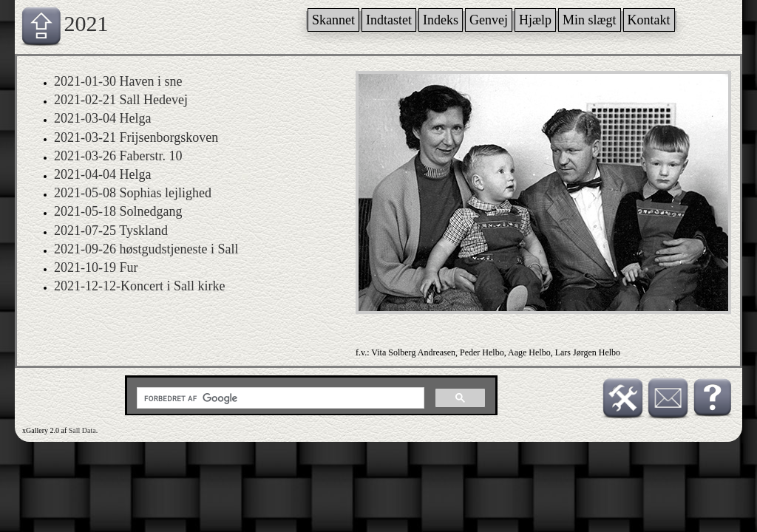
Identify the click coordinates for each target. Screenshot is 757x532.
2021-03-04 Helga (102, 118)
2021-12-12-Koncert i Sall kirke (139, 286)
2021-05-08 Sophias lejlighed (133, 193)
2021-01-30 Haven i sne (118, 81)
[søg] (279, 398)
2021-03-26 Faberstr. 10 (118, 156)
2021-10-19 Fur (96, 267)
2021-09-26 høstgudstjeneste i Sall (146, 249)
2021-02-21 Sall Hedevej (121, 100)
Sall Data (82, 430)
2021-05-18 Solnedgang (118, 211)
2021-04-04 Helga (102, 174)
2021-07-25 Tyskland (111, 231)
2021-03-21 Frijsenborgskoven (136, 137)
